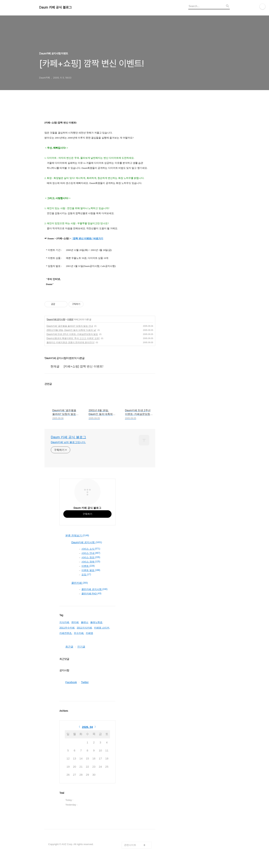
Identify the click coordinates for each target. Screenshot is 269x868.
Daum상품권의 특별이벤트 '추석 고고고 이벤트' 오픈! (73, 338)
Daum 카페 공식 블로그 (55, 7)
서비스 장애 (91, 562)
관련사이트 (130, 845)
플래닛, (85, 622)
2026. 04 (87, 727)
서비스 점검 (91, 557)
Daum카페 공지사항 (56, 319)
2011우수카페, (67, 628)
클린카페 (80, 583)
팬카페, (75, 622)
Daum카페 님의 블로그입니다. (68, 442)
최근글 (69, 647)
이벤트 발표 (91, 570)
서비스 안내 (91, 553)
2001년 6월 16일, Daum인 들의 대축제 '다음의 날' (71, 330)
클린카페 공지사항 (94, 589)
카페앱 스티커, (102, 628)
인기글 (81, 647)
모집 (86, 575)
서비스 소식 (91, 549)
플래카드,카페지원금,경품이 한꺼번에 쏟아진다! (71, 342)
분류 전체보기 (77, 536)
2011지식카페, (85, 628)
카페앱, (90, 633)
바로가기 (98, 238)
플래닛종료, (97, 622)
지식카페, (65, 622)
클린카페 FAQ (91, 594)
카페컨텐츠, (66, 633)
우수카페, (79, 633)
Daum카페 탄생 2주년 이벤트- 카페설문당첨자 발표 (72, 334)
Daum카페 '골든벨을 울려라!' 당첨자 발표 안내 (70, 326)
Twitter (85, 682)
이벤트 (70, 319)
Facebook (71, 682)
